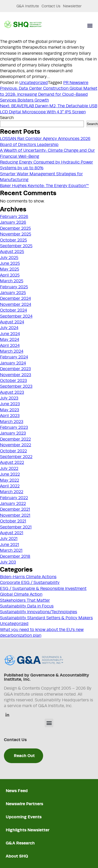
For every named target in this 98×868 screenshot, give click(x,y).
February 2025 (14, 287)
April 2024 (10, 346)
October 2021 (13, 521)
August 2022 (12, 463)
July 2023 (9, 398)
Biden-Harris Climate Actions (28, 577)
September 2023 (16, 386)
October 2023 (13, 381)
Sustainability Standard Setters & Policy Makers (46, 618)
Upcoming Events (24, 817)
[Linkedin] (7, 715)
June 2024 (10, 334)
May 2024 (10, 340)
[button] (90, 26)
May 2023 (10, 410)
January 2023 (13, 433)
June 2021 (10, 545)
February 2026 (14, 217)
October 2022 (13, 451)
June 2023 (10, 404)
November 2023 (16, 375)
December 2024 (15, 298)
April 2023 (10, 416)
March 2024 (12, 351)
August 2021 (12, 533)
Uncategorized (34, 83)
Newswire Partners (24, 804)
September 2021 (16, 527)
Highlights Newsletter (28, 830)
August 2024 (12, 322)
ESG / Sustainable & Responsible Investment (43, 589)
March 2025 (12, 281)
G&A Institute (28, 6)
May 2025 (10, 269)
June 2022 (10, 474)
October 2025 (13, 240)
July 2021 (9, 539)
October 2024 (13, 310)
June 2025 (10, 263)
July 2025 (9, 258)
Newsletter (72, 6)
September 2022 (16, 457)
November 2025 (16, 234)
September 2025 (16, 246)
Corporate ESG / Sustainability (30, 583)
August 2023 (12, 392)
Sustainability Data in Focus (27, 606)
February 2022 (14, 498)
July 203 (8, 562)
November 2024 (16, 305)
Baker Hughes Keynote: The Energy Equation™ (44, 186)
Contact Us (51, 6)
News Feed (17, 791)
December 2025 (15, 228)
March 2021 (11, 550)
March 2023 (12, 422)
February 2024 (14, 357)
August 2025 (12, 252)
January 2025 (13, 293)
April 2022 (10, 486)
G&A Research (20, 843)
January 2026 (13, 222)
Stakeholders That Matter (25, 600)
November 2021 (15, 515)
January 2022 (13, 504)
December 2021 (15, 509)
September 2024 (16, 316)
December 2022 (15, 439)
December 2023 (15, 369)
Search (7, 118)
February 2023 (14, 427)
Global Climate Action (21, 594)
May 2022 (10, 480)
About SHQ (17, 856)
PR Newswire (76, 83)
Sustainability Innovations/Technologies (39, 612)
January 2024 (13, 363)
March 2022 (12, 492)
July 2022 (9, 469)
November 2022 (16, 445)
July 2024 (9, 328)
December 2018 (15, 556)
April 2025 (10, 275)
